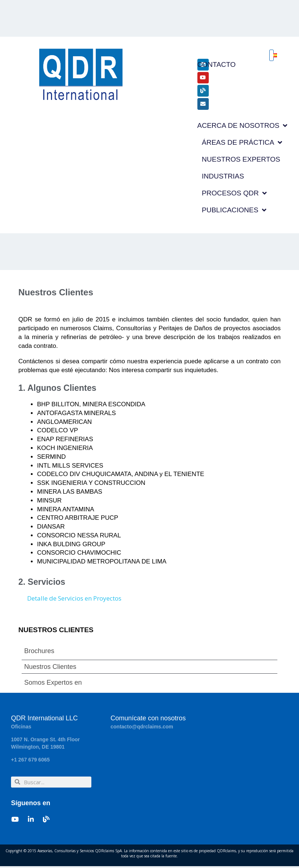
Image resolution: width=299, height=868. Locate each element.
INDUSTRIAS (223, 178)
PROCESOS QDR (234, 195)
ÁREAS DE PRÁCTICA (242, 145)
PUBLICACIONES (234, 212)
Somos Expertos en (53, 685)
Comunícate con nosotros (148, 720)
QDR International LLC (44, 720)
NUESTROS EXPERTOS (241, 161)
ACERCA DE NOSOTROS (243, 128)
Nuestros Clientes (50, 669)
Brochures (39, 653)
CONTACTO (217, 64)
